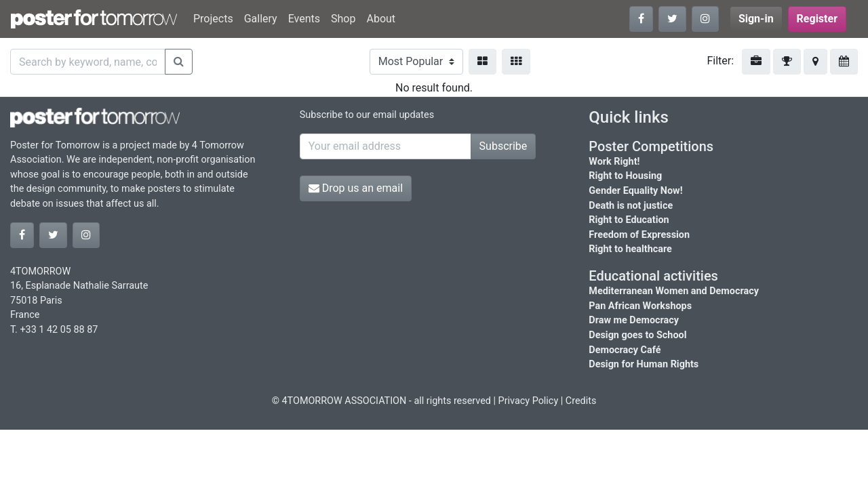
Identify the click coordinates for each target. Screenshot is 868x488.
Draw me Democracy (634, 320)
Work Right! (614, 162)
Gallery (261, 19)
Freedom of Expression (639, 235)
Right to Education (629, 220)
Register (817, 19)
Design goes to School (637, 335)
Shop (343, 19)
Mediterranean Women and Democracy (674, 291)
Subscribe (504, 146)
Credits (581, 401)
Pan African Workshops (640, 306)
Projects (213, 19)
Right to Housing (625, 176)
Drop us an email (356, 188)
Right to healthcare (630, 249)
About (381, 19)
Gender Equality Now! (635, 191)
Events (304, 19)
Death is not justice (631, 206)
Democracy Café (625, 350)
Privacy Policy (529, 401)
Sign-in (756, 19)
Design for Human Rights (644, 364)
